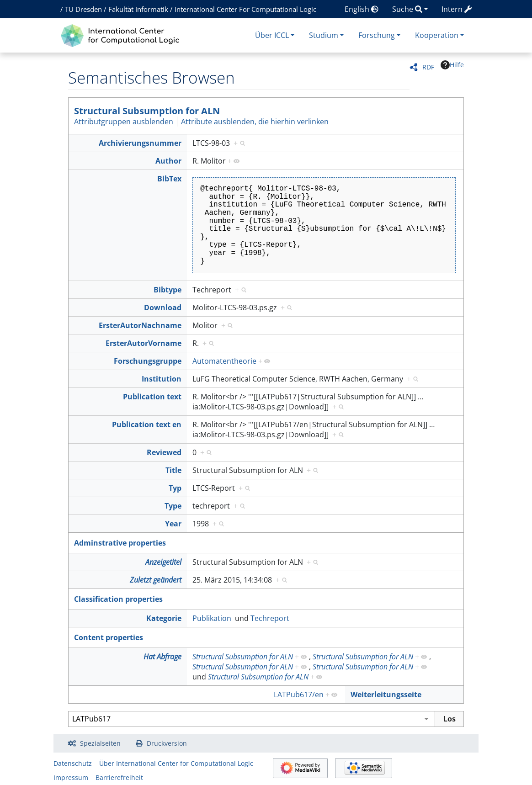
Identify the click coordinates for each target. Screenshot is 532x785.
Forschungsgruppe (148, 361)
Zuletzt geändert (156, 580)
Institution (162, 379)
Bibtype (168, 290)
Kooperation (437, 35)
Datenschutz (73, 763)
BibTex (169, 179)
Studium (324, 35)
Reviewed (164, 452)
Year (173, 524)
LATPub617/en (299, 695)
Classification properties (118, 599)
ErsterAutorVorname (144, 343)
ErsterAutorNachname (140, 325)
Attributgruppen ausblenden (124, 122)
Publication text (152, 397)
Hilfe (452, 65)
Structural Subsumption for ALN (147, 111)
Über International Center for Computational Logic (176, 763)
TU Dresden (83, 9)
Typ (175, 488)
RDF (428, 67)
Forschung (377, 35)
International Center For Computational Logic (245, 9)
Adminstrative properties (120, 543)
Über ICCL (272, 35)
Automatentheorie (224, 361)
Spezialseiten (100, 743)
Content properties (109, 637)
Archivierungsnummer (140, 143)
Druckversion (167, 743)
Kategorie (164, 618)
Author (168, 161)
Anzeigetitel (163, 562)
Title (173, 470)
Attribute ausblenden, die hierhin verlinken (255, 122)
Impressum (71, 777)
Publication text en (147, 424)
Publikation (212, 618)
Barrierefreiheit (119, 777)
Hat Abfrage (162, 657)
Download (163, 308)
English (362, 9)
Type (173, 506)
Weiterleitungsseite (386, 695)
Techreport (270, 618)
